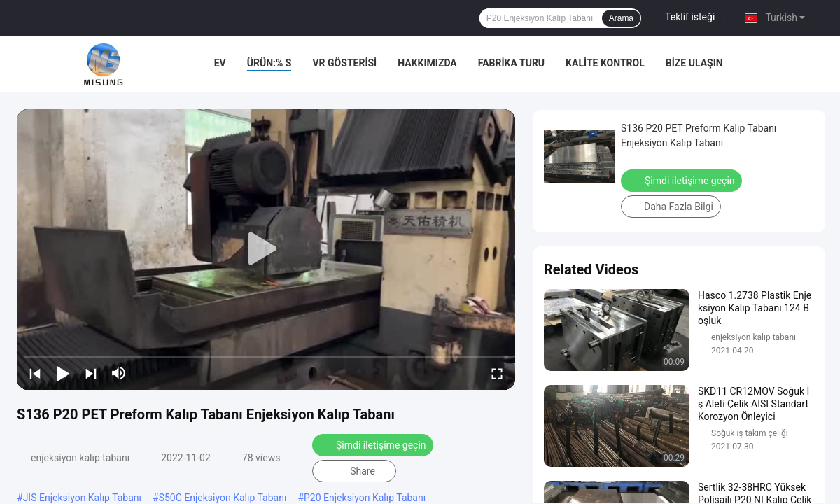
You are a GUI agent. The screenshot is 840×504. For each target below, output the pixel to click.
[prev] (35, 373)
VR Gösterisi (344, 63)
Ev (220, 63)
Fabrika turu (511, 63)
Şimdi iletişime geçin (373, 445)
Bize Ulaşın (694, 63)
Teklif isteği (690, 17)
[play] (266, 249)
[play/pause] (63, 373)
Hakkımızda (427, 63)
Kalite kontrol (605, 63)
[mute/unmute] (119, 373)
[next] (91, 373)
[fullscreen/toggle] (497, 373)
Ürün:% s (269, 63)
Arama (621, 18)
